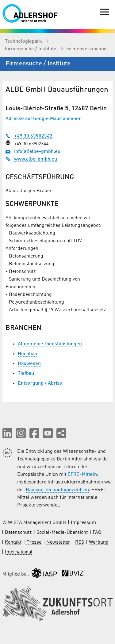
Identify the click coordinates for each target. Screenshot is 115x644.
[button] (7, 433)
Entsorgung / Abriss (40, 383)
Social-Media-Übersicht (62, 533)
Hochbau (27, 354)
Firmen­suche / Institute (31, 49)
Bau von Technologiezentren (57, 490)
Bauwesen (29, 364)
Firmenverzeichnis (87, 49)
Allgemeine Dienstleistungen (50, 344)
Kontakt (13, 542)
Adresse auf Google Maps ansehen (44, 119)
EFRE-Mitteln (82, 475)
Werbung (99, 542)
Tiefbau (26, 374)
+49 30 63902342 (29, 136)
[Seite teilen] (61, 433)
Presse (34, 542)
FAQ (97, 533)
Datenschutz (18, 533)
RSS (80, 542)
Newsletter (58, 542)
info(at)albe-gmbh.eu (37, 152)
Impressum (83, 523)
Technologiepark (24, 41)
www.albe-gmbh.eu (31, 159)
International (19, 552)
